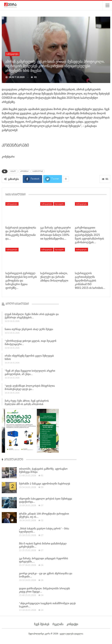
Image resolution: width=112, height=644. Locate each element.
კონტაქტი (72, 624)
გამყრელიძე (38, 171)
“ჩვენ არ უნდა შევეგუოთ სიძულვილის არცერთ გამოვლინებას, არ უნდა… (30, 373)
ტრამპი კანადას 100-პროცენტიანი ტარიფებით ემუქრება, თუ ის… (44, 515)
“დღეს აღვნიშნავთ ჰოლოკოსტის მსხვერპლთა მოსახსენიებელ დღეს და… (30, 388)
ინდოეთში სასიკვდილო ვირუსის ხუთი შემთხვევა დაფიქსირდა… (45, 500)
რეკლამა (58, 624)
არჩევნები (24, 171)
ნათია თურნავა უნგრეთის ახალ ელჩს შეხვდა (29, 330)
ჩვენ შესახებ (42, 624)
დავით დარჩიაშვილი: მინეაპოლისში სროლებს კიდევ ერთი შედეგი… (45, 590)
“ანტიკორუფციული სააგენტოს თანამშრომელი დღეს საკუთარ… (47, 605)
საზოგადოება (12, 54)
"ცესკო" (13, 171)
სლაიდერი (59, 204)
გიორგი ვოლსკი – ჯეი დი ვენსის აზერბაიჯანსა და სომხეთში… (46, 575)
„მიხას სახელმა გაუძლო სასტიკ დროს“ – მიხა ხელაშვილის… (44, 530)
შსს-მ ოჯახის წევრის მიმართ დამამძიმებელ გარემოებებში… (43, 545)
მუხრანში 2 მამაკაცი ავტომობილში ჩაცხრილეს (45, 484)
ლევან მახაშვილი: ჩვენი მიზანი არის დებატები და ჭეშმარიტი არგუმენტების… (32, 316)
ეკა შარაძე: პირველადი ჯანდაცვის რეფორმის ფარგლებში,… (44, 560)
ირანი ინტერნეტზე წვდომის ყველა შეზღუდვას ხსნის (29, 358)
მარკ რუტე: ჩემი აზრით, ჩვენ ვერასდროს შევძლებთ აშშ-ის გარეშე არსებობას (27, 403)
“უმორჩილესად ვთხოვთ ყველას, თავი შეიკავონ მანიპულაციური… (31, 343)
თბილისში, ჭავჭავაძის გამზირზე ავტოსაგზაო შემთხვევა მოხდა (43, 470)
